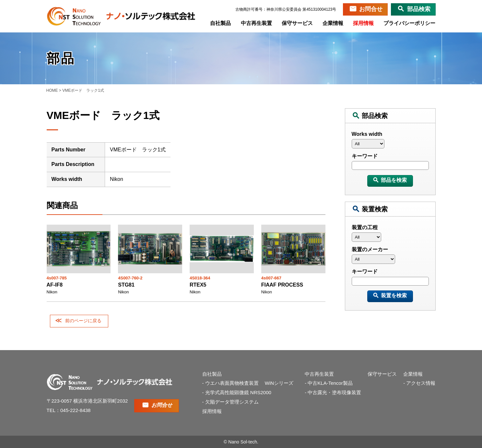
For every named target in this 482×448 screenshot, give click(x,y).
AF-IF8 (55, 285)
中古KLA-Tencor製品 (330, 383)
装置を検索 (394, 295)
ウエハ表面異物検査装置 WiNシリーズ (252, 383)
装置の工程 (365, 227)
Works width (367, 134)
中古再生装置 (257, 23)
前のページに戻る (83, 321)
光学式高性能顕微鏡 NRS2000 (238, 392)
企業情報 (333, 23)
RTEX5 (198, 285)
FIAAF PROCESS (282, 285)
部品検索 (419, 9)
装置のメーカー (370, 249)
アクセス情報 (421, 383)
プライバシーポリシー (410, 23)
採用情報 (364, 23)
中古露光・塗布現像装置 (334, 392)
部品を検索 (394, 180)
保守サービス (298, 23)
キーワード (365, 156)
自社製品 (221, 23)
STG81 (126, 285)
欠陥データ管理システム (232, 402)
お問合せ (371, 9)
